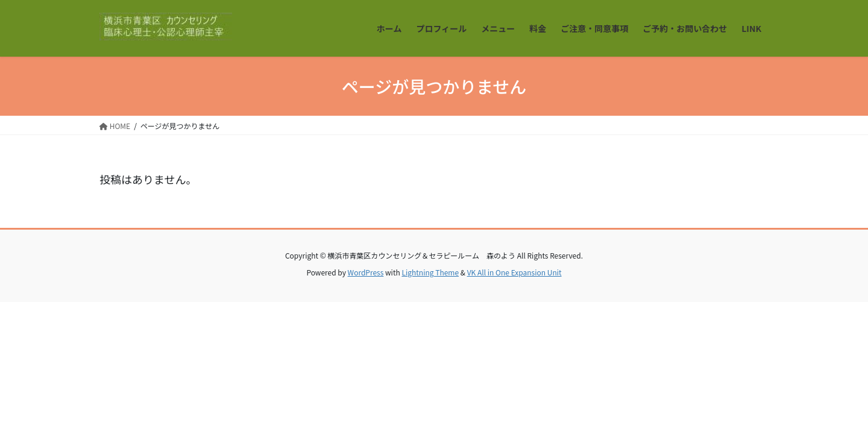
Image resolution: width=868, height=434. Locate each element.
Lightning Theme (430, 272)
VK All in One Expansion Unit (514, 272)
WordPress (366, 272)
